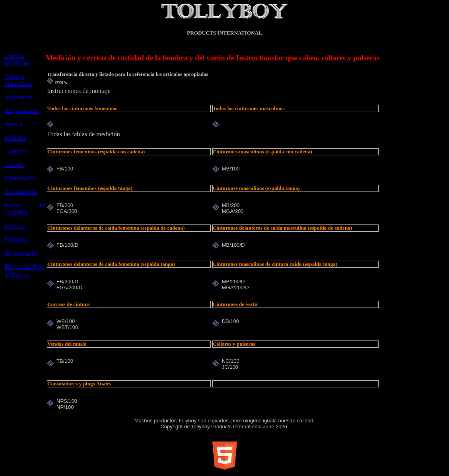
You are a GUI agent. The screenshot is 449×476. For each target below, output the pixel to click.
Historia (15, 226)
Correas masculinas (18, 80)
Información (20, 178)
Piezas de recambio (24, 209)
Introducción (21, 192)
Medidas (15, 138)
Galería (14, 165)
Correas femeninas (17, 59)
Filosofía (16, 239)
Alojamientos (21, 111)
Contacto (16, 151)
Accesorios (18, 97)
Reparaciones (21, 253)
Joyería (14, 124)
